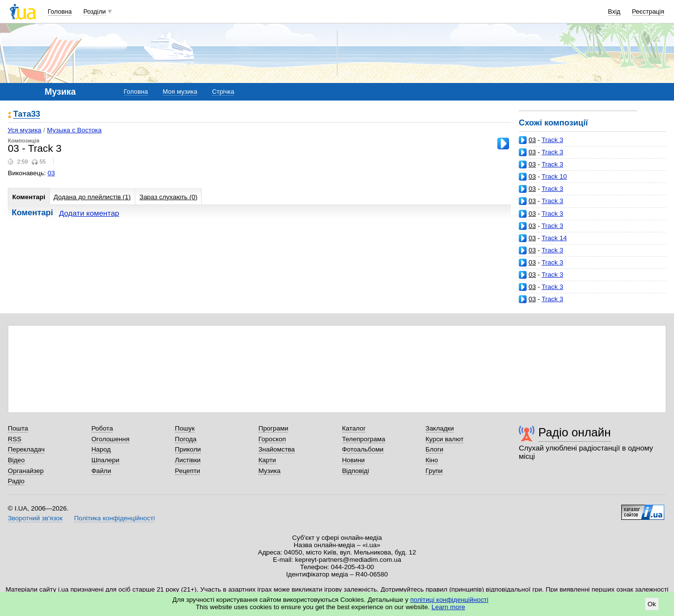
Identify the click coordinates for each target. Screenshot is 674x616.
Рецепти (187, 471)
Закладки (440, 428)
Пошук (185, 428)
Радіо (16, 481)
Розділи (95, 11)
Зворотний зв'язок (35, 518)
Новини (354, 460)
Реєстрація (648, 11)
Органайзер (26, 471)
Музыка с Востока (74, 130)
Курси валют (445, 439)
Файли (101, 471)
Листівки (188, 460)
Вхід (614, 11)
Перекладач (26, 449)
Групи (434, 471)
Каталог (354, 428)
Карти (267, 460)
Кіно (432, 460)
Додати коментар (89, 213)
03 (532, 140)
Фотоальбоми (363, 449)
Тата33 (27, 114)
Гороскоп (272, 439)
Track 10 (554, 176)
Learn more (448, 607)
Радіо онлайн (575, 432)
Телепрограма (364, 439)
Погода (185, 439)
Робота (102, 428)
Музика (269, 471)
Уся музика (25, 130)
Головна (60, 11)
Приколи (188, 449)
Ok (652, 604)
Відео (16, 460)
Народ (101, 449)
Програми (273, 428)
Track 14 (554, 238)
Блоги (435, 449)
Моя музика (180, 92)
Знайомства (276, 449)
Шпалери (105, 460)
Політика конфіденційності (114, 518)
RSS (15, 439)
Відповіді (356, 471)
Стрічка (223, 92)
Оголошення (110, 439)
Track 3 (552, 140)
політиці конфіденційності (449, 600)
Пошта (18, 428)
